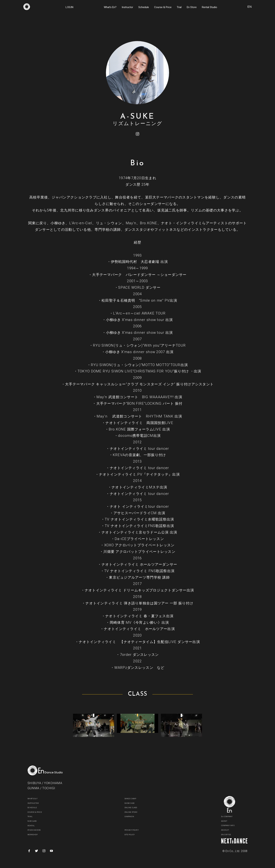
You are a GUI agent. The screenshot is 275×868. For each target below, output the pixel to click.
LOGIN (70, 7)
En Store (192, 7)
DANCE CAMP (133, 799)
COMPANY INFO (232, 825)
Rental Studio (209, 7)
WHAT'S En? (35, 799)
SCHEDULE (35, 808)
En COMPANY (230, 816)
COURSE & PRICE (39, 812)
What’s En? (110, 7)
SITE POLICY (133, 835)
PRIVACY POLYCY (136, 830)
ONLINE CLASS (134, 808)
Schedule (144, 7)
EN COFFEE (229, 835)
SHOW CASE (133, 803)
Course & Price (163, 7)
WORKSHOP (36, 835)
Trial (179, 7)
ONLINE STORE (135, 812)
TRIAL (31, 816)
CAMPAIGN (132, 816)
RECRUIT (227, 830)
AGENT (226, 821)
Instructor (127, 7)
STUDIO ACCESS (39, 830)
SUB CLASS (35, 821)
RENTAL (33, 826)
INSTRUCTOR (36, 803)
